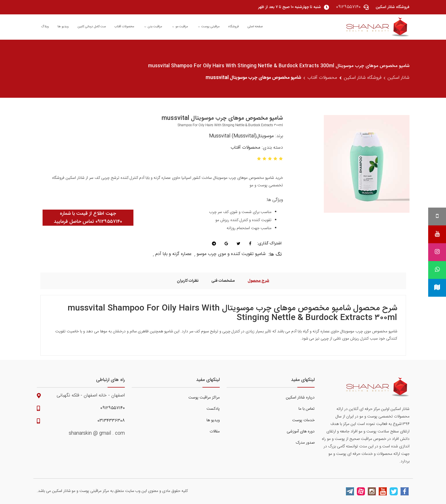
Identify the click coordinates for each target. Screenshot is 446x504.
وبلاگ (45, 27)
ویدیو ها (63, 27)
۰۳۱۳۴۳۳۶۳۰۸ (111, 421)
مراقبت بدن (153, 27)
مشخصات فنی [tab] (223, 281)
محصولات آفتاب (124, 27)
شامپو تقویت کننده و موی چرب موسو (231, 254)
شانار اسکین (399, 78)
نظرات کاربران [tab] (188, 281)
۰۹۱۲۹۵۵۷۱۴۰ (113, 408)
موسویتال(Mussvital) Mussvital (241, 136)
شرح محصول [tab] (258, 281)
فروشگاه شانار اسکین (363, 78)
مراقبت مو (180, 27)
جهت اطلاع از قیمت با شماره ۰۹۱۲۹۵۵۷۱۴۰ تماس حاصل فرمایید (88, 218)
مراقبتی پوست (209, 27)
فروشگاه (233, 27)
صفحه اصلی (255, 27)
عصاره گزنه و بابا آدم (173, 254)
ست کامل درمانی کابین (92, 27)
